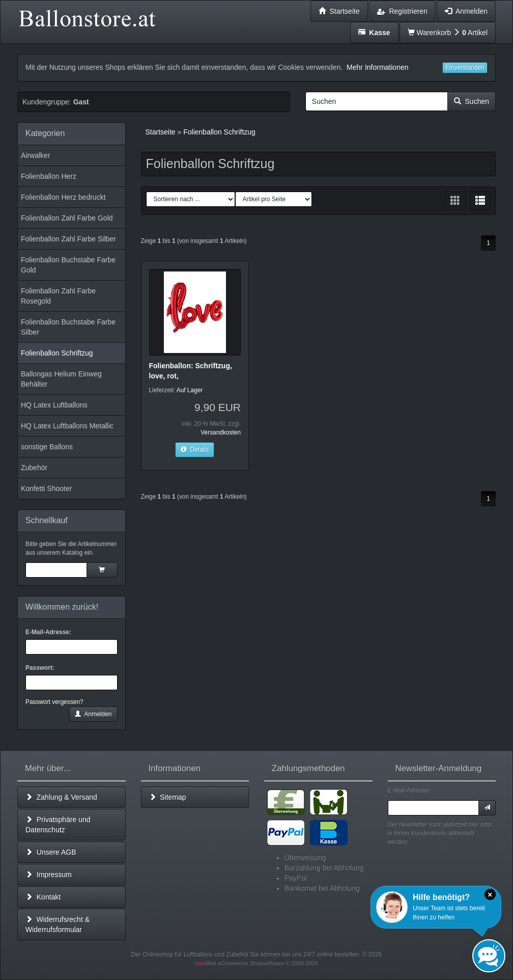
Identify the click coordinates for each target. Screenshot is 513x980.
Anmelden (93, 714)
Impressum (49, 875)
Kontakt (43, 897)
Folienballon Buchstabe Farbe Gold (68, 265)
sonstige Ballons (47, 447)
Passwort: (40, 668)
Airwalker (36, 155)
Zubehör (34, 468)
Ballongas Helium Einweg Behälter (61, 379)
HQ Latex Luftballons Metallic (67, 426)
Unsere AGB (51, 852)
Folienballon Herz (49, 176)
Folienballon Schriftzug (57, 353)
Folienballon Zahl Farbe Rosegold (58, 296)
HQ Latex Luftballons (54, 405)
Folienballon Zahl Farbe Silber (68, 239)
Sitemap (168, 797)
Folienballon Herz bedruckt (63, 197)
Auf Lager (190, 390)
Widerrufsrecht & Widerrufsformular (58, 924)
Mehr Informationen (377, 67)
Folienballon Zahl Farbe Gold (67, 218)
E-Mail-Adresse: (48, 632)
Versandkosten (221, 432)
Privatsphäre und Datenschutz (58, 825)
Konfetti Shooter (46, 488)
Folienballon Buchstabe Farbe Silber (68, 327)
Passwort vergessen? (54, 702)
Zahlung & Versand (61, 797)
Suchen (472, 101)
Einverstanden (465, 68)
